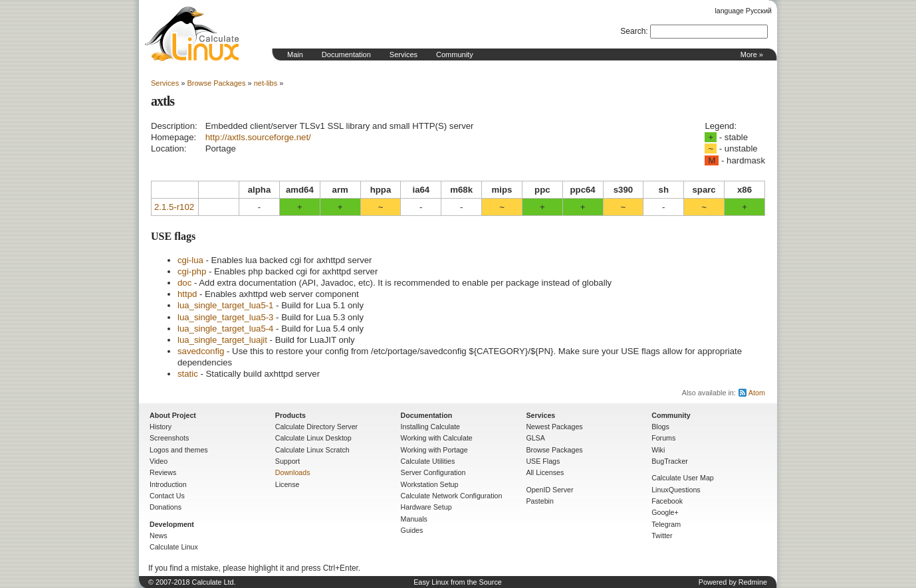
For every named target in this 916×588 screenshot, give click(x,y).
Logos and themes (179, 450)
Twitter (662, 536)
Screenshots (169, 438)
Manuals (414, 519)
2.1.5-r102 (174, 207)
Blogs (660, 427)
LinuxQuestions (676, 490)
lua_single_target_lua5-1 (225, 305)
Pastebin (539, 501)
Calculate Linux (174, 547)
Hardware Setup (426, 507)
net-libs (266, 83)
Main (295, 54)
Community (455, 54)
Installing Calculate (430, 427)
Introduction (168, 484)
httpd (187, 294)
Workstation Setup (430, 484)
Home (192, 34)
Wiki (658, 450)
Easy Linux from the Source (458, 582)
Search (633, 31)
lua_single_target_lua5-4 (225, 329)
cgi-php (192, 271)
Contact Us (167, 496)
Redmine (753, 582)
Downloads (293, 472)
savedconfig (201, 351)
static (188, 374)
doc (184, 283)
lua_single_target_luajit (222, 340)
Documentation (346, 54)
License (287, 484)
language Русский (744, 11)
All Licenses (545, 472)
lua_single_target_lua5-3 (225, 317)
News (159, 536)
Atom (757, 393)
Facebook (667, 501)
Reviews (163, 472)
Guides (412, 530)
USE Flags (543, 461)
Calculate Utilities (428, 461)
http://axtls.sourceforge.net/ (258, 137)
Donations (166, 507)
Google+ (665, 512)
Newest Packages (554, 427)
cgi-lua (190, 260)
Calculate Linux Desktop (313, 438)
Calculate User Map (683, 478)
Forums (663, 438)
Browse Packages (216, 83)
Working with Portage (434, 450)
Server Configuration (433, 472)
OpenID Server (549, 490)
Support (287, 461)
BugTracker (670, 461)
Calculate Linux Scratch (312, 450)
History (161, 427)
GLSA (535, 438)
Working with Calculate (437, 438)
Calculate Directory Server (316, 427)
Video (159, 461)
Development (172, 524)
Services (403, 54)
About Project (173, 415)
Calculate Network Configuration (452, 496)
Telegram (666, 524)
